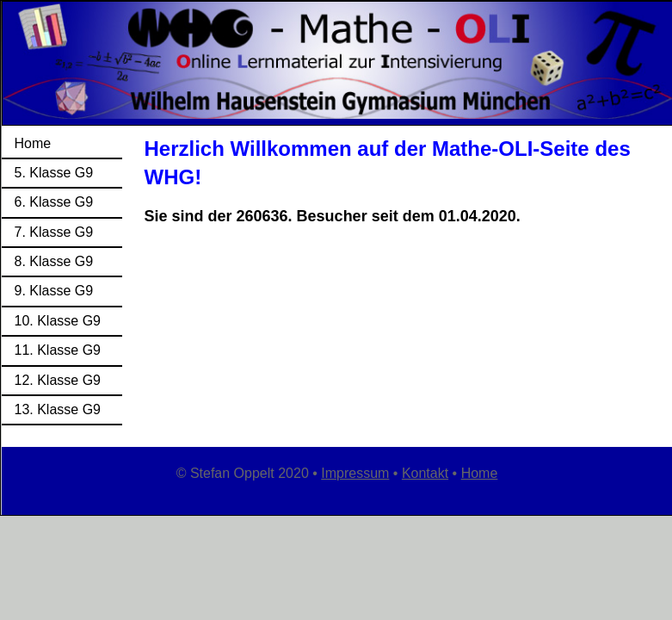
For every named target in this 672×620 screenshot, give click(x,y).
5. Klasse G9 (54, 173)
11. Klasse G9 (58, 350)
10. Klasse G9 (58, 321)
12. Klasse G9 (58, 380)
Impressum (355, 473)
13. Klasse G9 (58, 409)
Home (33, 143)
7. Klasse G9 (54, 232)
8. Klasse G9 (54, 261)
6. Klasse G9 (54, 202)
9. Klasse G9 (54, 291)
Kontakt (425, 473)
